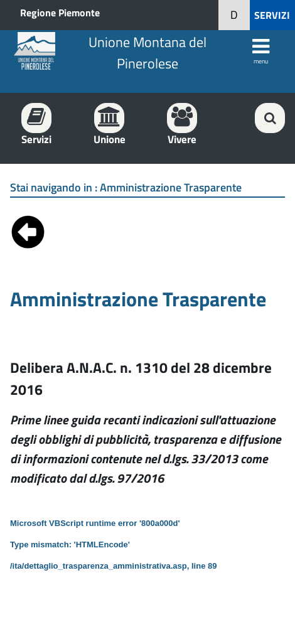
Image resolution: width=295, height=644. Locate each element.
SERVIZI (272, 15)
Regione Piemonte (60, 13)
